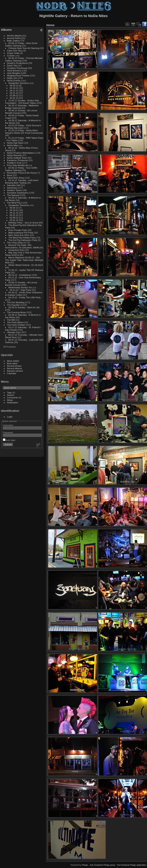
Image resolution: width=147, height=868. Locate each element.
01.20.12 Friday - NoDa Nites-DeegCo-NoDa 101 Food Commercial (24, 132)
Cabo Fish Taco (15, 51)
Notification (13, 402)
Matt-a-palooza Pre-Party (21, 233)
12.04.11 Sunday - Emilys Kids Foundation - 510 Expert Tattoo (22, 102)
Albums (6, 30)
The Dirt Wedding (16, 302)
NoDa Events (14, 80)
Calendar (12, 373)
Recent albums (15, 368)
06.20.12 (14, 85)
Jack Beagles (14, 73)
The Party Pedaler (16, 325)
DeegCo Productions (18, 63)
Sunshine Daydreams (18, 193)
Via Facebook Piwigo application (132, 865)
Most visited (13, 361)
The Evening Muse (16, 312)
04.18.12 (14, 88)
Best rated (12, 363)
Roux (10, 175)
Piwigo (85, 865)
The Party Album (15, 322)
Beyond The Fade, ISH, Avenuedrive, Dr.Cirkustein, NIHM (22, 246)
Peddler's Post (14, 163)
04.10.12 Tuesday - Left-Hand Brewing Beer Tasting (22, 181)
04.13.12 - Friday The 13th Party (25, 297)
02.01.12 (14, 98)
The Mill (11, 320)
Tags (9, 392)
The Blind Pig (14, 203)
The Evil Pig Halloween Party (23, 240)
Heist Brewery (14, 70)
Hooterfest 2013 (16, 250)
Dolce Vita (12, 65)
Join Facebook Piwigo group (102, 865)
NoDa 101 (12, 78)
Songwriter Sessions (19, 83)
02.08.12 (14, 95)
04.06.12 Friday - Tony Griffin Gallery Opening (21, 169)
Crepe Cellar (13, 53)
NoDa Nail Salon (15, 143)
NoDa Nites (13, 145)
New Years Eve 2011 (19, 235)
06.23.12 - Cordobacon (20, 275)
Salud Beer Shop (16, 178)
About (10, 400)
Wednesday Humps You (20, 287)
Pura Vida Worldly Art (18, 165)
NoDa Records (14, 155)
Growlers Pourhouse (17, 68)
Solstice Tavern (15, 190)
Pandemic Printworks (18, 160)
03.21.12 (14, 93)
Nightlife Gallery (53, 16)
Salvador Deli (14, 185)
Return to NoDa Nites (89, 16)
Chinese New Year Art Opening (24, 48)
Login (10, 417)
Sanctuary (12, 188)
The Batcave (13, 195)
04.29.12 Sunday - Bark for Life (24, 307)
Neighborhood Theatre (18, 75)
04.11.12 (14, 90)
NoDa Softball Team (17, 158)
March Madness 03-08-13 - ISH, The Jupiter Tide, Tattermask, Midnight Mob (24, 260)
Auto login (9, 440)
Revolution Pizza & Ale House (22, 173)
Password (8, 432)
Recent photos (14, 366)
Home (50, 25)
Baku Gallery (13, 41)
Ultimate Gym (14, 332)
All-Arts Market (14, 36)
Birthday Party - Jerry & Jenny (23, 223)
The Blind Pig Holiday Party (22, 238)
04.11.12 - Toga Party (20, 290)
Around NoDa (14, 38)
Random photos (15, 371)
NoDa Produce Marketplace (21, 153)
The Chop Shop (15, 243)
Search (11, 395)
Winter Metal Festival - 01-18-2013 (26, 265)
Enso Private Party (18, 230)
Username (8, 425)
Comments (13, 397)
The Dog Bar (13, 305)
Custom (11, 56)
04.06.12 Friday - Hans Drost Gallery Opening (21, 44)
